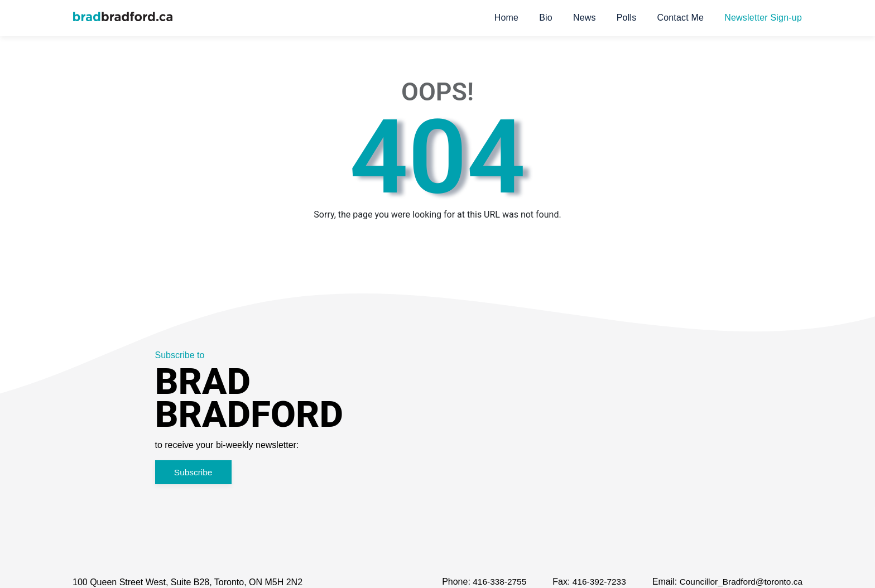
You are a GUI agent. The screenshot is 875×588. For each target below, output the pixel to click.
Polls (627, 18)
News (585, 18)
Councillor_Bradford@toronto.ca (739, 583)
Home (506, 18)
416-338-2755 (492, 583)
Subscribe (197, 473)
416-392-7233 (594, 583)
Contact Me (680, 18)
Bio (546, 18)
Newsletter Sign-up (763, 18)
